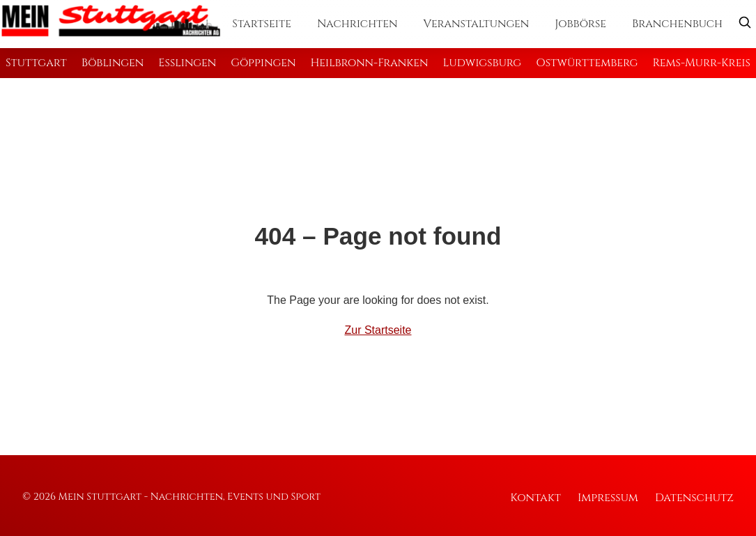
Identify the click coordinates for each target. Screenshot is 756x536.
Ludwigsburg (483, 63)
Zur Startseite (378, 330)
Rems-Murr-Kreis (701, 63)
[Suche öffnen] (745, 24)
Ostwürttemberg (587, 63)
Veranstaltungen (477, 24)
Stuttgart (36, 63)
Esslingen (187, 63)
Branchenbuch (677, 24)
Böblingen (113, 63)
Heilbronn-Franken (370, 63)
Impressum (608, 498)
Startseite (262, 24)
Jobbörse (580, 24)
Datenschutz (694, 498)
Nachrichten (357, 24)
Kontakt (535, 498)
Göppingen (263, 63)
